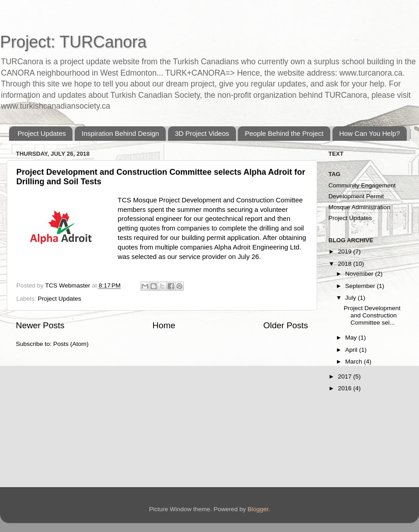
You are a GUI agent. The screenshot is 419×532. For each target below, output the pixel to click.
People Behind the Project (284, 133)
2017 (346, 376)
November (360, 274)
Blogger (258, 509)
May (352, 338)
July (352, 298)
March (354, 362)
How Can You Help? (370, 133)
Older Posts (286, 325)
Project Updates (42, 133)
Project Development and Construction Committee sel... (372, 315)
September (361, 286)
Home (164, 325)
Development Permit (356, 196)
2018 (346, 264)
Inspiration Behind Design (120, 133)
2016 (346, 388)
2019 (346, 252)
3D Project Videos (202, 133)
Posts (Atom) (71, 344)
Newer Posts (40, 325)
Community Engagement (362, 185)
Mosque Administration (359, 207)
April (352, 350)
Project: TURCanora (73, 42)
